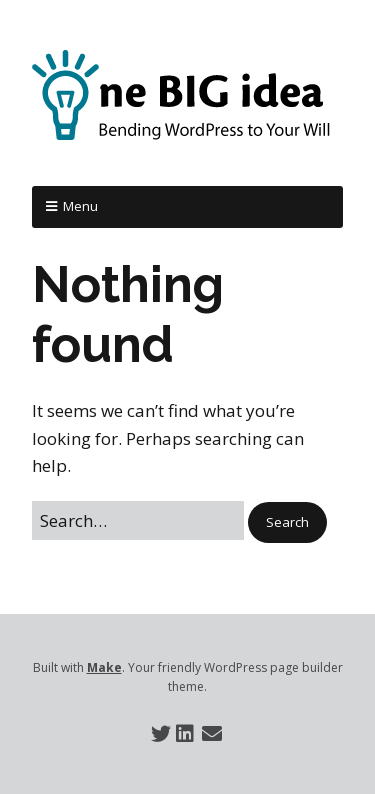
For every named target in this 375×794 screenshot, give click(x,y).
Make (104, 667)
